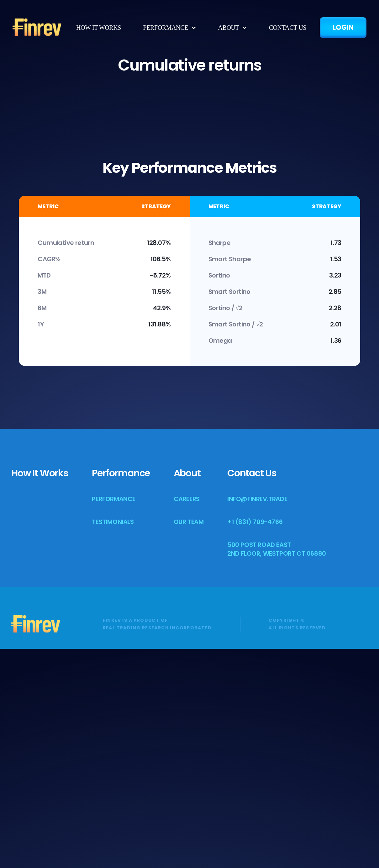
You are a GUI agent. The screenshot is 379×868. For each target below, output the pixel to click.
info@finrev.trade (257, 718)
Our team (189, 741)
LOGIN (343, 27)
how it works (99, 28)
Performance (166, 28)
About (187, 692)
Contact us (288, 28)
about (228, 28)
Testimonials (113, 741)
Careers (187, 718)
